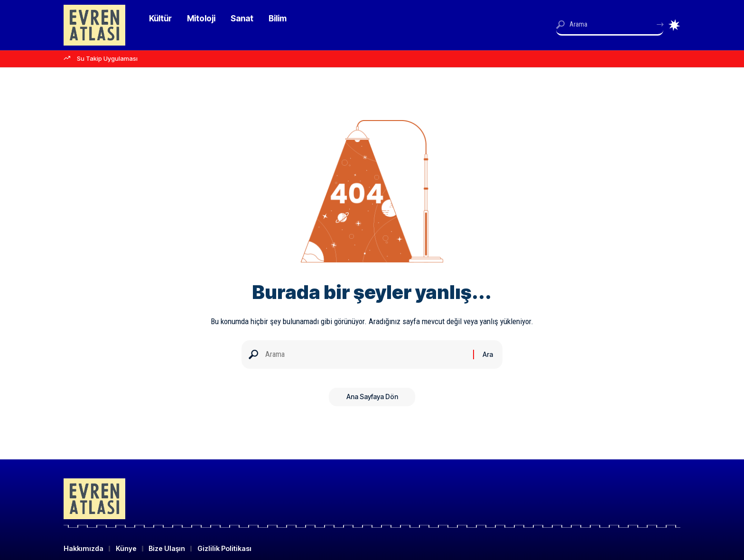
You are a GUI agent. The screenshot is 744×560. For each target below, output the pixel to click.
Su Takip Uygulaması (107, 58)
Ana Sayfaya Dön (372, 399)
